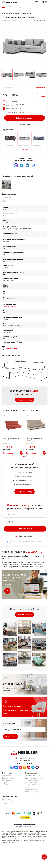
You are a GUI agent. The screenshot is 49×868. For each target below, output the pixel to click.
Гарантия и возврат (32, 789)
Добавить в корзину (25, 118)
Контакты (5, 785)
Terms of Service (6, 842)
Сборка (27, 787)
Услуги (4, 783)
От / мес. (12, 101)
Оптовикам (6, 799)
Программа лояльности (34, 778)
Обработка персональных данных (24, 824)
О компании (6, 776)
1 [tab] (23, 457)
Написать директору (33, 792)
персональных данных (35, 543)
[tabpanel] (13, 435)
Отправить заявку (25, 400)
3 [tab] (26, 457)
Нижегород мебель (10, 306)
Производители (8, 778)
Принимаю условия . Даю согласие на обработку (26, 542)
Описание (6, 197)
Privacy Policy (37, 841)
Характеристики (9, 194)
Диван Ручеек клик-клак (11, 439)
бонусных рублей (15, 112)
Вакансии (5, 804)
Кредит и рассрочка (32, 785)
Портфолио (6, 780)
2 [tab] (24, 457)
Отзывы (5, 201)
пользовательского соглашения (32, 541)
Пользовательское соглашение (25, 826)
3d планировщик (31, 780)
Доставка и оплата (32, 783)
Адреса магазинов (24, 615)
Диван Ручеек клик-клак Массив (34, 440)
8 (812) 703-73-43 (24, 763)
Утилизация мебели (32, 776)
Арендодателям (8, 801)
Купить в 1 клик (24, 124)
